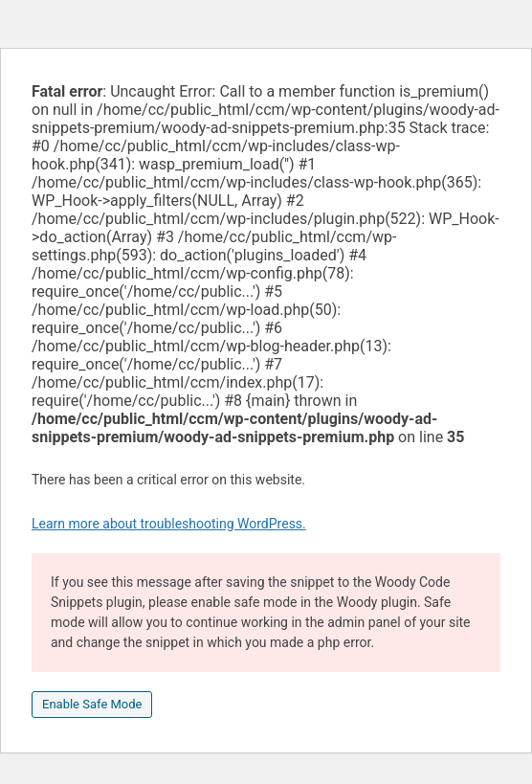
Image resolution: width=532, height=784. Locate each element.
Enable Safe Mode (92, 704)
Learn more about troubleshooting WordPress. (169, 524)
